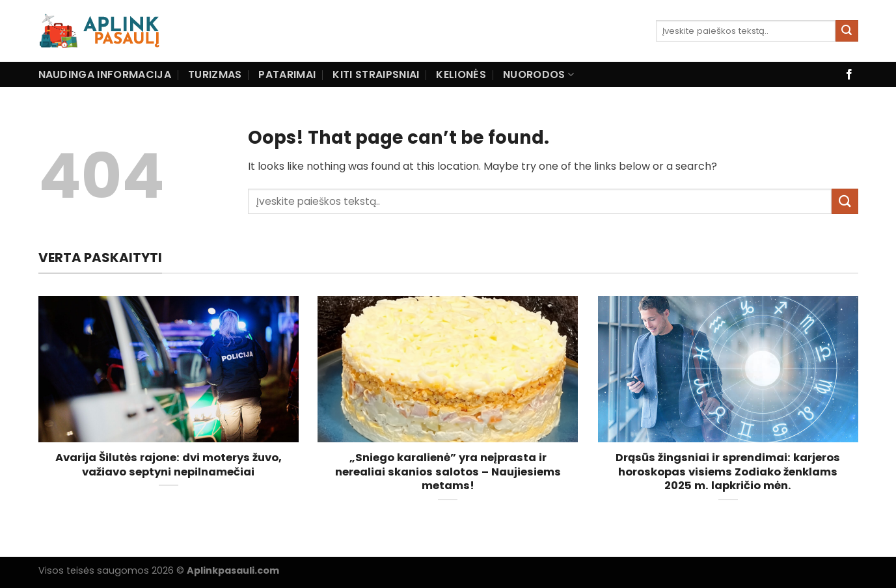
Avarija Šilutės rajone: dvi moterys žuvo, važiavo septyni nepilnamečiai (169, 465)
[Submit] (847, 31)
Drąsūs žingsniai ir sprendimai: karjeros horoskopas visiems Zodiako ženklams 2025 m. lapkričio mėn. (728, 472)
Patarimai (287, 74)
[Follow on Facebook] (849, 75)
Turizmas (215, 74)
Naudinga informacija (105, 74)
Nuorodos (538, 74)
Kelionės (461, 74)
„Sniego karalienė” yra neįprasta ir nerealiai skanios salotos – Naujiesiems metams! (448, 472)
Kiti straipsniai (376, 74)
